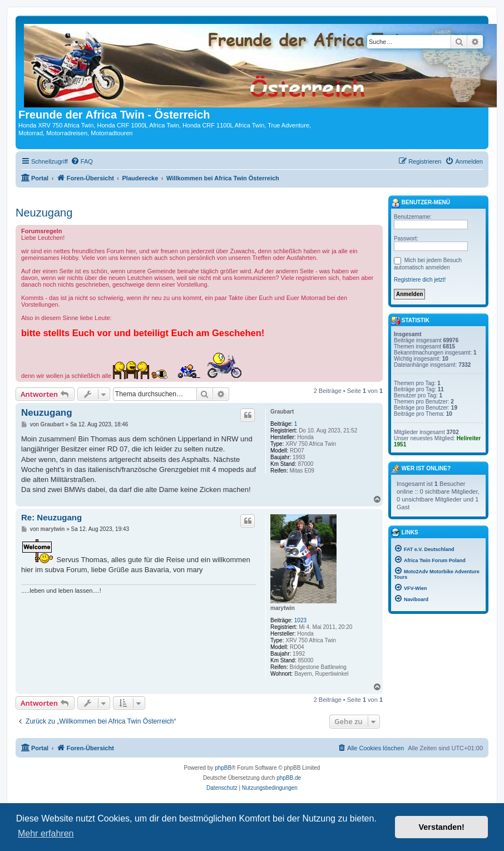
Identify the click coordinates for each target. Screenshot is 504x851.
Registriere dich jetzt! (420, 280)
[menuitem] (82, 161)
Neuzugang (44, 213)
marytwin (283, 608)
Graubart (282, 412)
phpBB (223, 768)
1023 (300, 620)
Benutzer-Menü (421, 203)
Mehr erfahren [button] (46, 833)
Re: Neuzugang (51, 517)
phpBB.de (289, 778)
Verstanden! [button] (442, 827)
